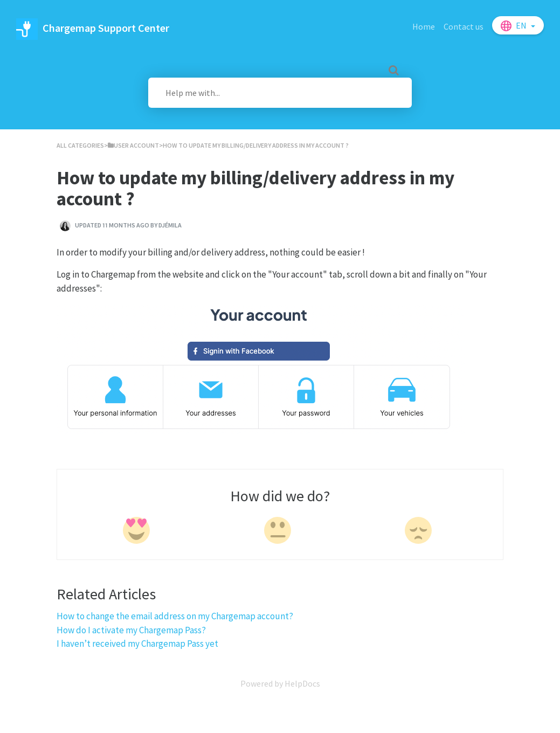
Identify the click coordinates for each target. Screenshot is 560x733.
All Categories (80, 145)
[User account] (133, 145)
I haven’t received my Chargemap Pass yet (137, 644)
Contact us (464, 26)
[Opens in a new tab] (280, 683)
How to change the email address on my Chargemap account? (175, 616)
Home (424, 26)
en (522, 25)
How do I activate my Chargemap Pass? (131, 630)
